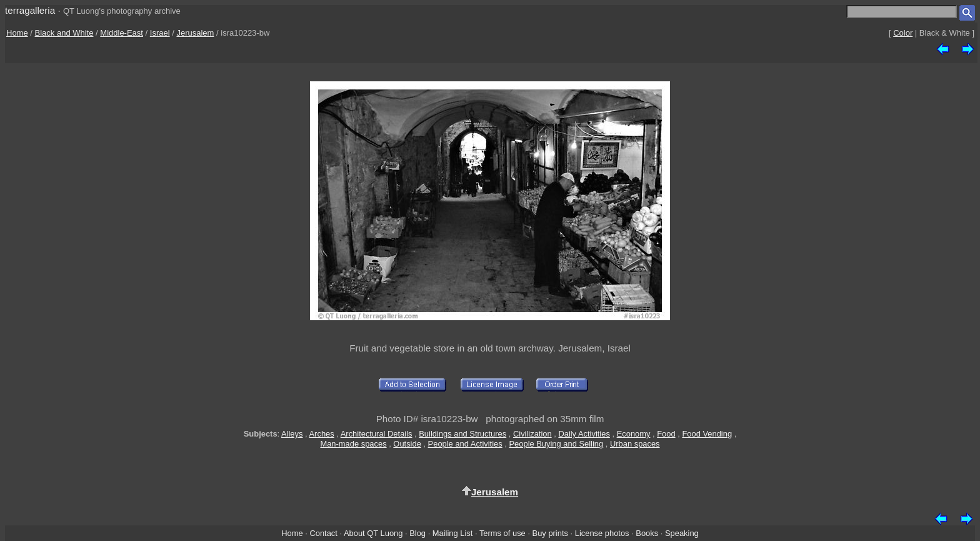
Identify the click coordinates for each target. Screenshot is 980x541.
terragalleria (30, 10)
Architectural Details (377, 434)
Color (903, 33)
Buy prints (550, 533)
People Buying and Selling (556, 444)
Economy (634, 434)
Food (666, 434)
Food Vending (707, 434)
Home (17, 33)
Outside (407, 444)
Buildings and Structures (462, 434)
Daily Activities (584, 434)
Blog (417, 533)
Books (647, 533)
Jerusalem (195, 33)
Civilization (532, 434)
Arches (322, 434)
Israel (160, 33)
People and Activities (465, 444)
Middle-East (122, 33)
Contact (323, 533)
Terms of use (502, 533)
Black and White (64, 33)
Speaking (682, 533)
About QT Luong (373, 533)
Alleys (292, 434)
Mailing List (453, 533)
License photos (602, 533)
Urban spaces (635, 444)
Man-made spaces (353, 444)
